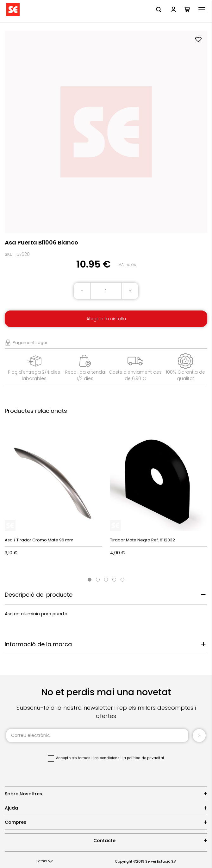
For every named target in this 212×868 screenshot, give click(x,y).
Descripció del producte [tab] (39, 595)
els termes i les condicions (96, 758)
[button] (44, 861)
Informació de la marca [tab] (38, 644)
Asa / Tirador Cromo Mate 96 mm (39, 540)
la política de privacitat (143, 758)
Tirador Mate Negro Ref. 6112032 (143, 540)
